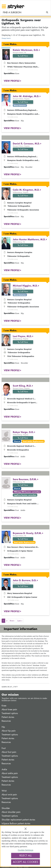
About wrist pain (9, 795)
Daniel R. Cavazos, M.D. (27, 143)
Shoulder (6, 808)
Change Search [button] (6, 38)
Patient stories (8, 717)
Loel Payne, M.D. (23, 336)
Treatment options (10, 713)
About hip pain (9, 731)
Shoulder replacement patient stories (18, 820)
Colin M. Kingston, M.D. (26, 190)
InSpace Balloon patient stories (16, 823)
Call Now (23, 56)
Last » (20, 621)
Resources (6, 721)
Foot (4, 748)
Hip (3, 727)
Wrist (4, 791)
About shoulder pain (11, 812)
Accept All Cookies (26, 862)
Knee (4, 706)
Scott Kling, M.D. (22, 386)
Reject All (26, 855)
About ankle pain (10, 773)
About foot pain (9, 752)
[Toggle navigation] (4, 6)
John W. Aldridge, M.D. (26, 96)
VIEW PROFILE (12, 81)
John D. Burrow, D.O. (25, 580)
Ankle (4, 769)
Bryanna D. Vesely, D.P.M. (28, 533)
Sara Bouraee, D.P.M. (25, 479)
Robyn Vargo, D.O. (24, 432)
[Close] (26, 829)
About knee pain (9, 709)
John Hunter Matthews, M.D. (29, 239)
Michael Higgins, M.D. (26, 286)
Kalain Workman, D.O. (26, 50)
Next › (12, 621)
